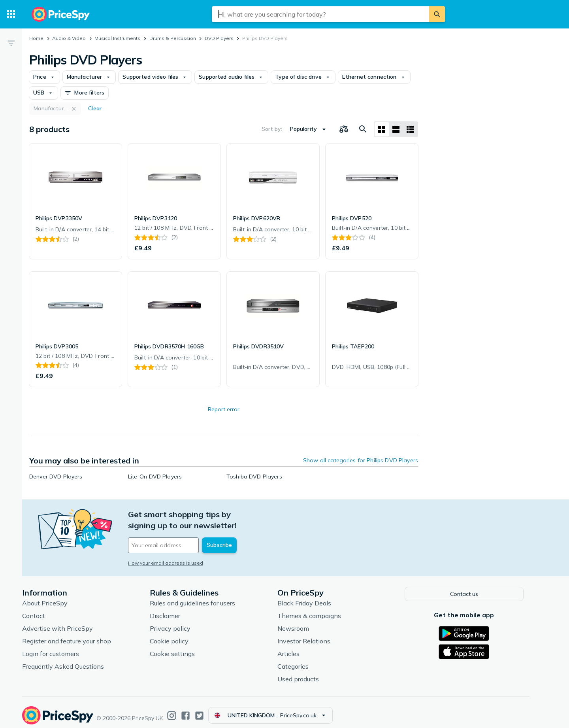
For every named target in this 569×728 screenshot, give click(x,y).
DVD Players (219, 38)
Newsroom (305, 622)
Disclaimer (177, 609)
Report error (224, 409)
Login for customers (62, 647)
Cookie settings (184, 647)
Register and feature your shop (78, 635)
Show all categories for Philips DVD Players (361, 460)
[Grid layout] (382, 129)
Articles (300, 647)
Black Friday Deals (316, 597)
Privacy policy (182, 622)
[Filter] (11, 43)
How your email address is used (177, 552)
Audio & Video (69, 38)
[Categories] (11, 14)
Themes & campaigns (321, 609)
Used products (310, 673)
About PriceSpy (57, 597)
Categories (305, 660)
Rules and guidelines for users (204, 597)
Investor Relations (316, 635)
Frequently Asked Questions (75, 660)
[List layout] (396, 129)
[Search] (437, 14)
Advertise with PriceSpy (69, 622)
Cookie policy (181, 635)
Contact (45, 609)
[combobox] (320, 14)
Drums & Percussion (173, 38)
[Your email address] (194, 534)
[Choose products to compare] (344, 129)
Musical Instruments (117, 38)
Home (36, 38)
